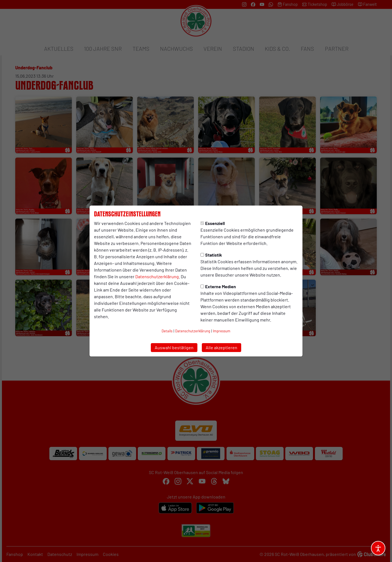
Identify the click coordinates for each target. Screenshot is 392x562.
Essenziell (213, 223)
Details (167, 331)
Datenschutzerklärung (157, 276)
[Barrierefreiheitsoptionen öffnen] (378, 548)
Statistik (211, 255)
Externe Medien (218, 286)
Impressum (222, 331)
